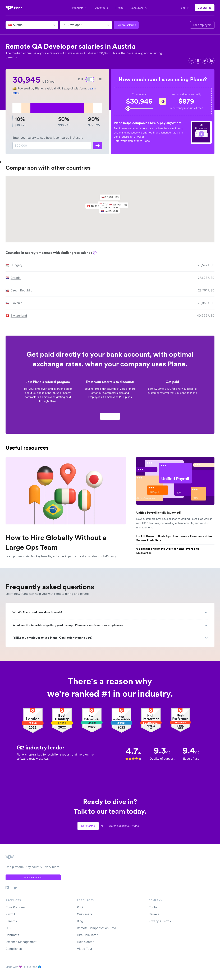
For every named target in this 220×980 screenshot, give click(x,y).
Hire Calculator (87, 935)
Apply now (110, 418)
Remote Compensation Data (97, 928)
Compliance (14, 949)
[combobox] (9, 25)
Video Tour (85, 949)
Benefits (11, 921)
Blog (80, 921)
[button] (111, 214)
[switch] (90, 79)
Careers (154, 914)
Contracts (12, 935)
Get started (205, 8)
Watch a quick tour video (124, 826)
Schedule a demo (33, 877)
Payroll (10, 914)
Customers (101, 8)
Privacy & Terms (160, 921)
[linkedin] (212, 61)
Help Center (85, 942)
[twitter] (205, 61)
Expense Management (21, 942)
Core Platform (15, 907)
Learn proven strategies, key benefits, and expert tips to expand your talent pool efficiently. (61, 556)
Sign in (185, 8)
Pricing (119, 8)
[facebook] (198, 61)
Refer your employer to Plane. (132, 141)
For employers (202, 25)
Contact (154, 907)
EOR (8, 928)
